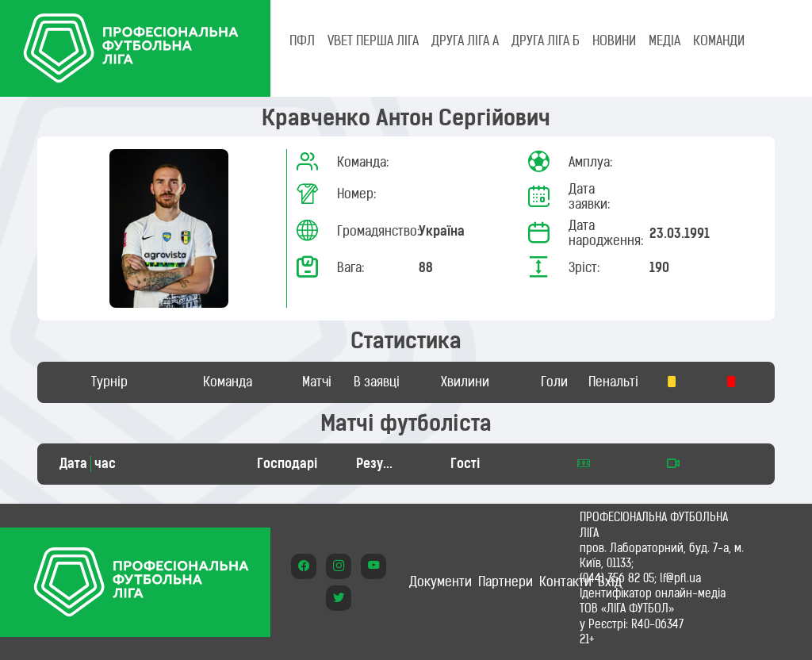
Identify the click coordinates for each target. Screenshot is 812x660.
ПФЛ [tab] (302, 40)
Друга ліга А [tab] (465, 40)
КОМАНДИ (719, 40)
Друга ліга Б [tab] (546, 40)
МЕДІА (665, 40)
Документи (440, 581)
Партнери (506, 581)
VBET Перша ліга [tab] (373, 40)
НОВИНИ (614, 40)
